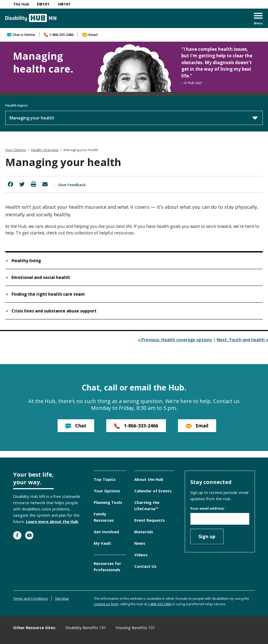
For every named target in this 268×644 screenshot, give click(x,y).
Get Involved (106, 532)
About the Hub (149, 479)
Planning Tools (108, 502)
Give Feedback (72, 185)
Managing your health (133, 118)
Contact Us (145, 566)
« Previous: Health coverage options (175, 340)
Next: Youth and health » (242, 340)
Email (90, 35)
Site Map (62, 598)
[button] (258, 19)
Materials (144, 532)
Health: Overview (45, 150)
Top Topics (105, 479)
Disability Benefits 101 (86, 628)
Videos (141, 555)
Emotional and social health (41, 277)
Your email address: (208, 508)
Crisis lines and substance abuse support (54, 311)
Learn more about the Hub (52, 521)
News (140, 543)
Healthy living (26, 261)
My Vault (102, 543)
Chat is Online (21, 35)
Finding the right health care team (48, 294)
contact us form (106, 604)
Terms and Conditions (30, 598)
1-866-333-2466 (59, 35)
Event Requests (150, 520)
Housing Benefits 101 (135, 628)
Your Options (16, 150)
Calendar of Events (153, 491)
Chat (76, 426)
